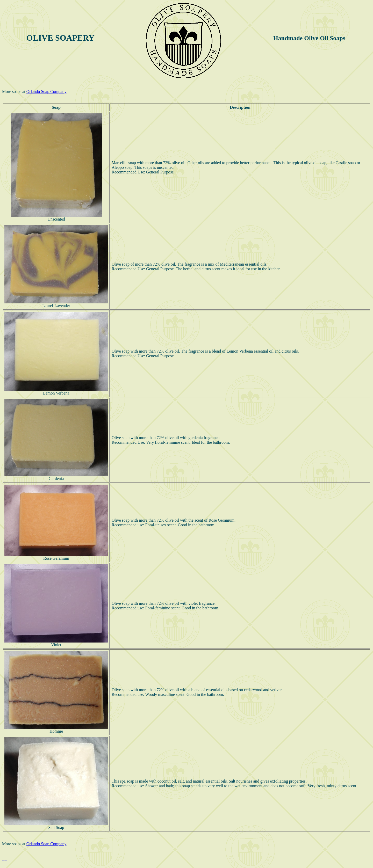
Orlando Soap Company (46, 92)
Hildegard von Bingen (4, 860)
